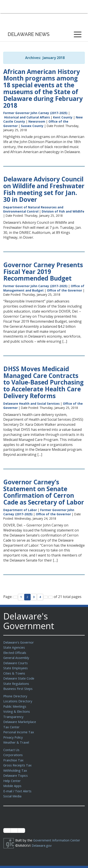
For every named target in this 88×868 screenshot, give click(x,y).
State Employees (16, 667)
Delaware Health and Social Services (31, 404)
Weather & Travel (17, 738)
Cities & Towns (15, 672)
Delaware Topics (16, 770)
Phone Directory (16, 694)
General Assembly (17, 657)
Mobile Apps (13, 780)
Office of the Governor (65, 290)
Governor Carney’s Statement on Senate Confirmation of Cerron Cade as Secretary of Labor (44, 492)
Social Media (12, 790)
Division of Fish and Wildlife (63, 211)
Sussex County (32, 126)
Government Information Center (57, 834)
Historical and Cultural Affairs (27, 117)
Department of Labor (20, 510)
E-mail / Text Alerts (18, 785)
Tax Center (12, 723)
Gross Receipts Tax (18, 760)
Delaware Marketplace (20, 718)
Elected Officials (15, 652)
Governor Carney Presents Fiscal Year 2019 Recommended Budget (43, 272)
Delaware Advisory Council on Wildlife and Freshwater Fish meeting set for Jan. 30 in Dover (44, 189)
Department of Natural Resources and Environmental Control (33, 209)
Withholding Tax (15, 765)
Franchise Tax (14, 755)
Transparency (14, 714)
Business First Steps (19, 687)
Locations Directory (18, 699)
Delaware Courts (16, 662)
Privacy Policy (14, 733)
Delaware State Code (19, 677)
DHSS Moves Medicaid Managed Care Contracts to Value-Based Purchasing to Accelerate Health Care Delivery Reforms (43, 382)
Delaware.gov (42, 839)
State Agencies (15, 647)
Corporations (13, 750)
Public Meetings (15, 704)
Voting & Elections (17, 709)
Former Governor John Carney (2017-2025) (35, 113)
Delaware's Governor (19, 642)
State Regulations (17, 682)
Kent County (63, 117)
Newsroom (37, 121)
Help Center (12, 775)
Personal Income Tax (19, 728)
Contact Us (12, 745)
